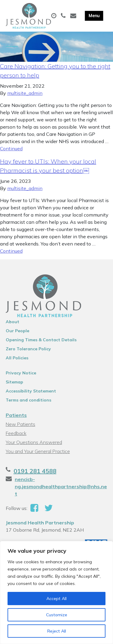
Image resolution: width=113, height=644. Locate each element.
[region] (56, 592)
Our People (17, 331)
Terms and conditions (28, 400)
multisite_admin (25, 93)
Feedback (16, 433)
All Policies (17, 358)
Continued (11, 148)
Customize (57, 615)
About (13, 322)
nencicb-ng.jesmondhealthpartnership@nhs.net (61, 486)
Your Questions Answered (34, 442)
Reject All (57, 631)
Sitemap (14, 382)
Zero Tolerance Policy (28, 349)
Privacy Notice (21, 373)
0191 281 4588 (35, 471)
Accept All (56, 599)
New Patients (20, 424)
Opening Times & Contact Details (41, 340)
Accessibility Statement (31, 391)
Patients (16, 415)
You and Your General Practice (38, 451)
